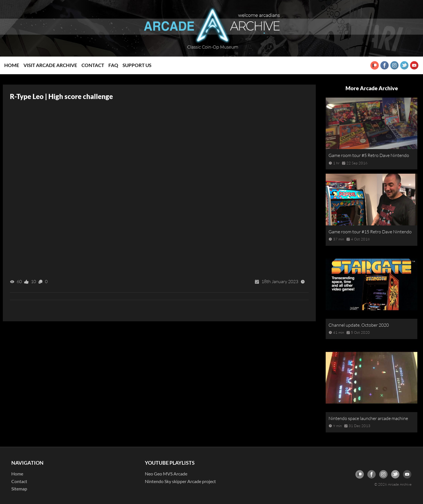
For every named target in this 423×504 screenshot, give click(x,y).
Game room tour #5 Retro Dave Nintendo (369, 155)
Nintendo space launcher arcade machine (368, 418)
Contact (93, 65)
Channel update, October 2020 (359, 325)
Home (12, 65)
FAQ (113, 65)
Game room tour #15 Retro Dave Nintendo (370, 232)
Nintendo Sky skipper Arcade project (180, 481)
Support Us (137, 65)
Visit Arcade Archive (50, 65)
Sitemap (19, 489)
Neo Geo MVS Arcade (166, 474)
